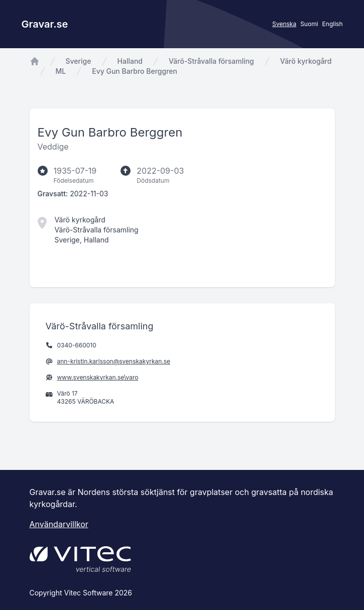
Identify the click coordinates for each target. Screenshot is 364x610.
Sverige (79, 61)
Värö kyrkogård (306, 61)
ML (61, 71)
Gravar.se (45, 24)
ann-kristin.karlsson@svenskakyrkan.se (114, 361)
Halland (130, 61)
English (333, 24)
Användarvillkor (59, 524)
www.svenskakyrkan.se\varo (98, 377)
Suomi (309, 24)
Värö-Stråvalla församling (211, 61)
